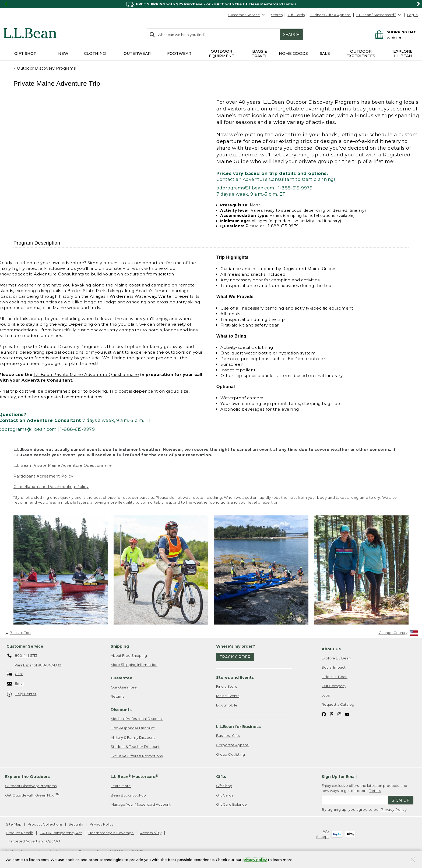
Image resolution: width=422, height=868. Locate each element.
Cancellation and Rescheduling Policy (51, 487)
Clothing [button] (95, 53)
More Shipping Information (134, 665)
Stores (277, 15)
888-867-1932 (49, 665)
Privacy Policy (394, 809)
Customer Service (247, 15)
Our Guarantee (124, 687)
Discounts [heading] (121, 710)
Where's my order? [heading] (236, 646)
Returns (117, 696)
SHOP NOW (291, 4)
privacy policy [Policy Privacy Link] (255, 859)
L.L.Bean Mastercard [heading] (134, 776)
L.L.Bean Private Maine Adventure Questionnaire (86, 374)
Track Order (235, 657)
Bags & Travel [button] (260, 54)
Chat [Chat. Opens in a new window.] (15, 674)
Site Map (14, 824)
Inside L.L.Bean (335, 677)
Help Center (22, 694)
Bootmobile (227, 705)
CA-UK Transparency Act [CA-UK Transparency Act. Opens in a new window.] (61, 833)
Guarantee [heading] (122, 678)
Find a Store (227, 686)
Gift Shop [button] (25, 53)
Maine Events (228, 696)
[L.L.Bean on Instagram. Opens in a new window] (339, 714)
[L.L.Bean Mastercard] (379, 15)
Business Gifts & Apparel (330, 15)
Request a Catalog (338, 704)
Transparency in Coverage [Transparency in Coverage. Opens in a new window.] (111, 833)
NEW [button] (63, 53)
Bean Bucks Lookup (128, 795)
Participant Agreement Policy (43, 476)
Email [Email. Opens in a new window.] (16, 684)
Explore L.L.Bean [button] (403, 54)
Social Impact (334, 667)
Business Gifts (228, 736)
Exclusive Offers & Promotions (137, 756)
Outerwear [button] (137, 53)
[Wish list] (402, 38)
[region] (211, 4)
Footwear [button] (179, 53)
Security (76, 824)
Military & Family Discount (133, 737)
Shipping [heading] (120, 646)
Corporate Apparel (233, 745)
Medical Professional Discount (137, 719)
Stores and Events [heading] (235, 677)
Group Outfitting (231, 754)
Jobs (326, 695)
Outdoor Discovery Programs (46, 68)
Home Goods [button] (293, 53)
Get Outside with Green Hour (32, 795)
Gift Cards (296, 15)
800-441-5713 (22, 656)
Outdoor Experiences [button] (361, 54)
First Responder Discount (133, 728)
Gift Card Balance (231, 804)
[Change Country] (398, 634)
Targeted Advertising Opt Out (34, 841)
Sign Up (401, 800)
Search (291, 35)
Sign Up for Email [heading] (339, 777)
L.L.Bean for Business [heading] (238, 727)
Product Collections (45, 824)
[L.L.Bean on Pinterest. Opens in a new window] (332, 714)
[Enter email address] (355, 800)
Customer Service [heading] (25, 646)
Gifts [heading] (221, 777)
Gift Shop (224, 786)
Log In (412, 15)
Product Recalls (20, 833)
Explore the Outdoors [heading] (27, 777)
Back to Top (18, 633)
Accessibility (151, 833)
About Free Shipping (129, 655)
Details (375, 791)
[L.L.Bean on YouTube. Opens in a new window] (347, 714)
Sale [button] (325, 53)
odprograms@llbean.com (245, 188)
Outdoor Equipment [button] (222, 54)
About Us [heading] (331, 649)
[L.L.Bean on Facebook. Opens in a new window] (324, 714)
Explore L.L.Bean (336, 658)
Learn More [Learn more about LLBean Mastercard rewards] (121, 786)
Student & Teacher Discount (135, 747)
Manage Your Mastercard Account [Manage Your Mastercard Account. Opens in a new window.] (141, 804)
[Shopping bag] (395, 32)
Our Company (334, 686)
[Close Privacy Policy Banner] (413, 860)
